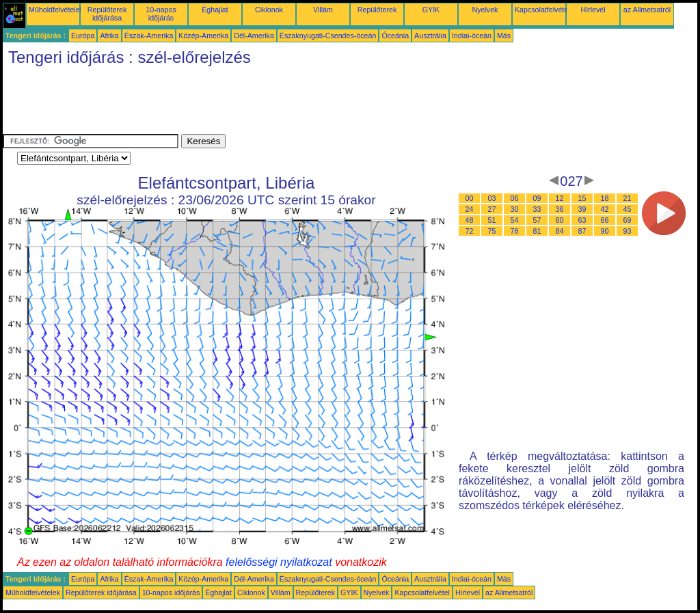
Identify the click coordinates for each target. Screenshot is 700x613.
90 (605, 231)
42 (605, 209)
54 (515, 220)
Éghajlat (215, 10)
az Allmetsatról (647, 10)
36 (560, 209)
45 (628, 209)
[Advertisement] (252, 103)
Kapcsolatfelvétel (542, 10)
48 (470, 220)
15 (582, 198)
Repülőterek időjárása (107, 14)
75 (492, 231)
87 (582, 231)
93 (628, 231)
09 (537, 198)
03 (492, 198)
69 (628, 220)
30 (515, 209)
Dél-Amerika (254, 36)
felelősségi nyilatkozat (279, 562)
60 (560, 220)
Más (504, 36)
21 (628, 198)
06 (515, 198)
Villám (323, 10)
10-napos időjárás (161, 14)
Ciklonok (269, 10)
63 (582, 220)
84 (560, 231)
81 (537, 231)
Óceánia (395, 36)
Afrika (109, 36)
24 (470, 209)
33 (537, 209)
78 (515, 231)
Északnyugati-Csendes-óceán (328, 36)
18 (605, 198)
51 (492, 220)
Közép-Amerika (203, 36)
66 (605, 220)
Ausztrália (430, 36)
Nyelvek (485, 10)
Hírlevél (593, 10)
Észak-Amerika (149, 36)
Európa (83, 36)
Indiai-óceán (472, 36)
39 (582, 209)
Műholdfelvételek (56, 10)
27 (492, 209)
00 (470, 198)
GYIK (431, 10)
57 (537, 220)
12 (560, 198)
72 (470, 231)
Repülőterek (377, 10)
